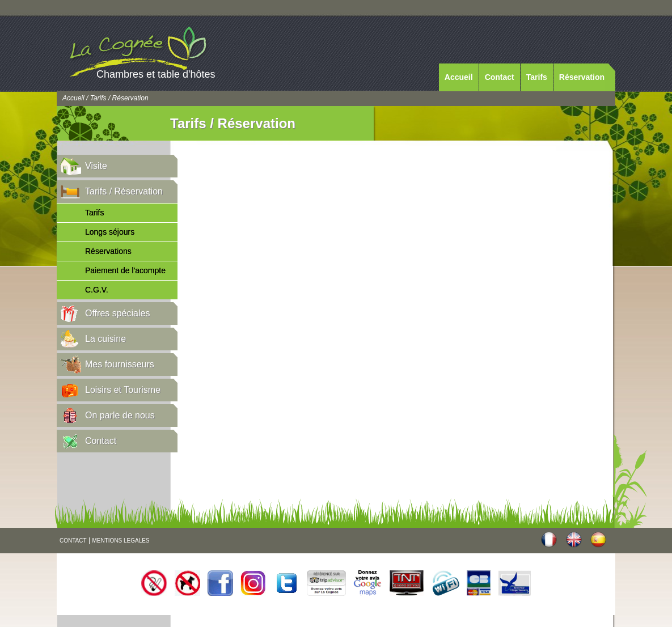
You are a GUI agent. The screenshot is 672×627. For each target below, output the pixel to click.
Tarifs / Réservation (124, 191)
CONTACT (73, 541)
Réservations (108, 251)
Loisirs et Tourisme (123, 390)
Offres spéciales (117, 313)
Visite (96, 166)
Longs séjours (110, 232)
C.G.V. (97, 290)
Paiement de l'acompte (125, 270)
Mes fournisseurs (120, 364)
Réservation (582, 77)
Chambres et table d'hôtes (156, 74)
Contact (500, 77)
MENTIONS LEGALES (121, 541)
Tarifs (537, 77)
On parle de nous (120, 415)
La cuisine (105, 339)
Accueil (459, 77)
